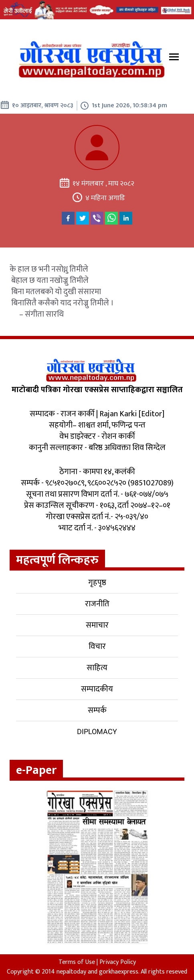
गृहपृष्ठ (97, 583)
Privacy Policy (118, 962)
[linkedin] (126, 218)
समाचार (97, 625)
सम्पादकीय (97, 689)
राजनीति (97, 604)
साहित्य (97, 668)
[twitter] (83, 218)
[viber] (97, 218)
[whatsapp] (111, 218)
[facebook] (68, 218)
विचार (97, 647)
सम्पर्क (97, 710)
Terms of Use (77, 962)
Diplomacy (97, 731)
